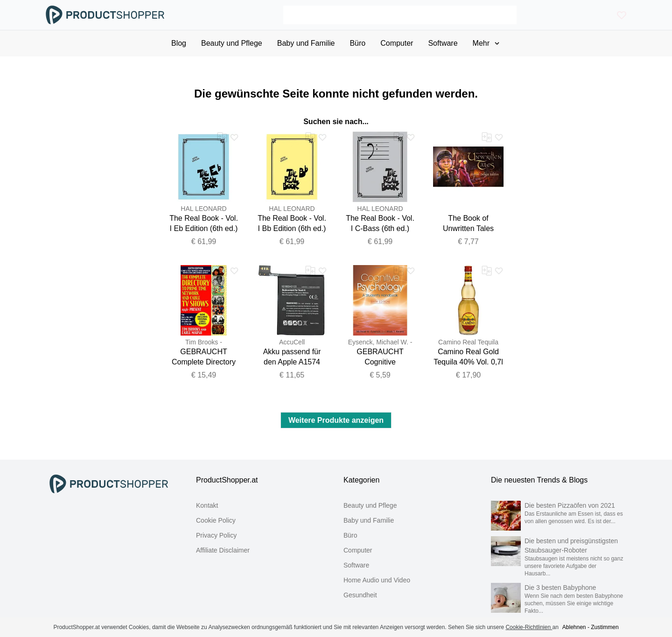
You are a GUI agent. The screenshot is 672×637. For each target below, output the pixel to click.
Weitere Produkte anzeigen (336, 420)
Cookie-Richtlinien (529, 627)
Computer (358, 550)
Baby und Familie (369, 520)
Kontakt (207, 505)
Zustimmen (605, 627)
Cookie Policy (216, 520)
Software (356, 565)
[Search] (400, 15)
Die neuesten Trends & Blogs (539, 480)
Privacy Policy (216, 535)
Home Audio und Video (377, 580)
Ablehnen (574, 627)
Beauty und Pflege (370, 505)
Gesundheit (360, 595)
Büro (350, 535)
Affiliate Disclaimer (223, 550)
